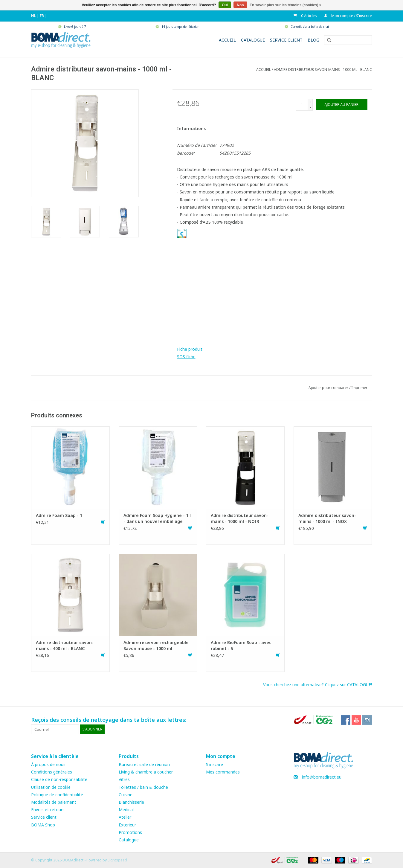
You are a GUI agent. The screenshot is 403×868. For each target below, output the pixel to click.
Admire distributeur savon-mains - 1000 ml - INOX (327, 518)
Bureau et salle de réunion (144, 764)
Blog (313, 40)
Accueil (227, 40)
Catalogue (253, 40)
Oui (225, 5)
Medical (126, 810)
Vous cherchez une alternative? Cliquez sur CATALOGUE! (317, 685)
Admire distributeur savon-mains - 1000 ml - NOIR (240, 518)
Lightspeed (117, 860)
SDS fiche (186, 357)
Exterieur (127, 825)
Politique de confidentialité (57, 795)
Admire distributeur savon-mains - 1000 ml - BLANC (323, 70)
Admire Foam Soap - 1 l (60, 515)
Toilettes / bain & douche (143, 787)
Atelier (125, 817)
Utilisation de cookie (51, 787)
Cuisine (126, 795)
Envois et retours (48, 810)
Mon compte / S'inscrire (348, 16)
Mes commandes (223, 772)
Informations (191, 128)
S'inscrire (215, 764)
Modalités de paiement (54, 802)
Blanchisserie (131, 802)
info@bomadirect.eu (322, 777)
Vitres (124, 779)
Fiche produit (190, 349)
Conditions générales (52, 772)
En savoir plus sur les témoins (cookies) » (285, 5)
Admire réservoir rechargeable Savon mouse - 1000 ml (156, 645)
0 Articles (306, 16)
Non (240, 5)
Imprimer (359, 388)
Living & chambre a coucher (146, 772)
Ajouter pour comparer (329, 388)
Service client (286, 40)
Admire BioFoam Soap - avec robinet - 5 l (241, 645)
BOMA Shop (43, 825)
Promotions (130, 832)
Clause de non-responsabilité (59, 779)
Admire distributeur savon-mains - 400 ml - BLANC (65, 645)
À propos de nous (48, 764)
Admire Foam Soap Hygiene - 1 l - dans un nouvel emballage (157, 518)
